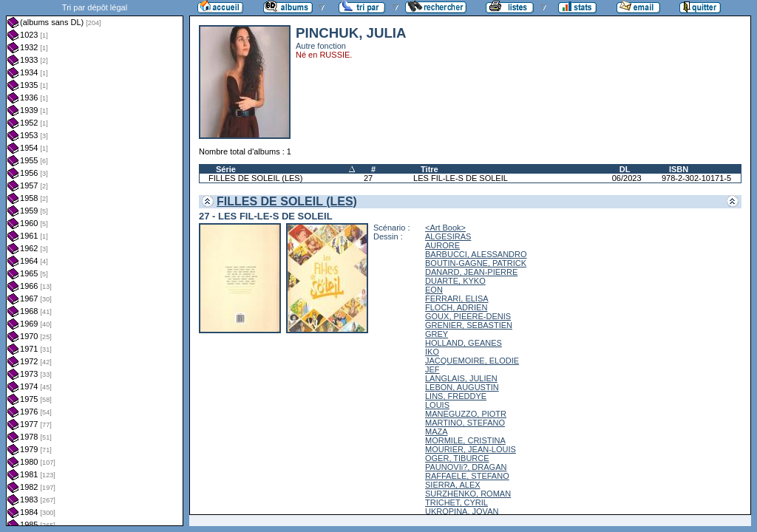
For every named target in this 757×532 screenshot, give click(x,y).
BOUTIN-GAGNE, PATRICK (476, 263)
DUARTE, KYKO (455, 281)
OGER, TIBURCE (457, 458)
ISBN (679, 169)
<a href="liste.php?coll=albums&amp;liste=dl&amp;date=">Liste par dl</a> (95, 263)
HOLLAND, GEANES (464, 343)
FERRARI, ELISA (457, 299)
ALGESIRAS (448, 236)
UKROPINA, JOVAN (462, 511)
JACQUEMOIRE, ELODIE (472, 361)
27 (368, 178)
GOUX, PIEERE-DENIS (468, 316)
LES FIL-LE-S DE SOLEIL (461, 178)
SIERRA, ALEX (453, 485)
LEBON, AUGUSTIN (462, 387)
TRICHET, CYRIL (456, 502)
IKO (432, 352)
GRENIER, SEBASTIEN (469, 325)
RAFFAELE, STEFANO (467, 476)
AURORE (442, 245)
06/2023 (627, 178)
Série (226, 169)
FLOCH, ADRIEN (456, 307)
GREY (437, 334)
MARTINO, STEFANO (465, 423)
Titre (430, 169)
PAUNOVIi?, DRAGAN (466, 467)
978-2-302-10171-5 (696, 178)
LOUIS (437, 405)
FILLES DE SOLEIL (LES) (255, 178)
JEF (432, 369)
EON (434, 290)
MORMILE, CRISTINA (465, 440)
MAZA (437, 432)
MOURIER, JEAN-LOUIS (471, 449)
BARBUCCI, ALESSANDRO (476, 254)
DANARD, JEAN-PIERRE (471, 272)
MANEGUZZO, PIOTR (466, 414)
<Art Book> (445, 228)
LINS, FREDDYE (456, 396)
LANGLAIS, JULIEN (461, 378)
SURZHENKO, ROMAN (468, 494)
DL (625, 169)
